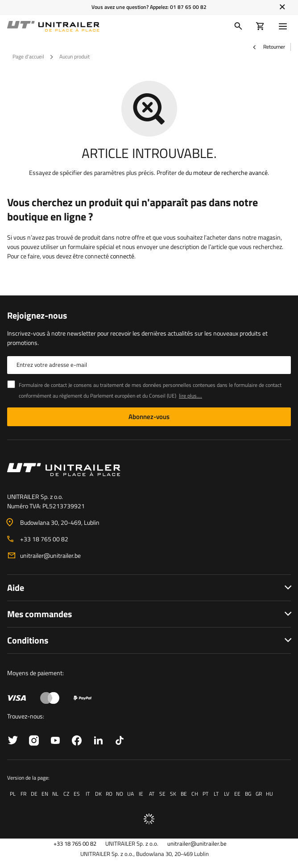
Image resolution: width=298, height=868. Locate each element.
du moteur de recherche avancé (227, 172)
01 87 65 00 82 (188, 7)
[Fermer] (282, 7)
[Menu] (285, 26)
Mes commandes (39, 614)
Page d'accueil (28, 56)
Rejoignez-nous (37, 316)
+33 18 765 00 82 (44, 539)
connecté (122, 256)
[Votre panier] (260, 26)
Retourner (269, 47)
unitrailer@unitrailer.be (50, 555)
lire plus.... (190, 396)
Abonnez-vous (149, 417)
